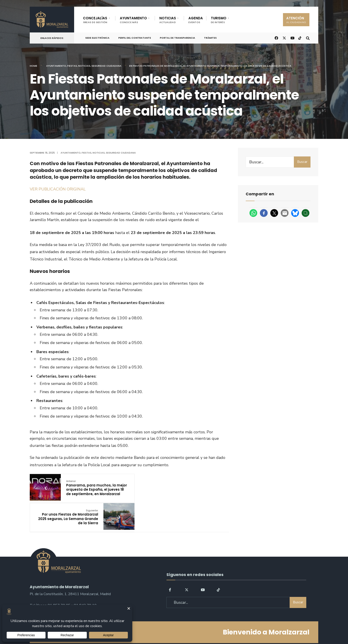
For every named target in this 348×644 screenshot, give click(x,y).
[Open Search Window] (308, 38)
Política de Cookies (202, 628)
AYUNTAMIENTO (133, 20)
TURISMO (219, 20)
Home (34, 66)
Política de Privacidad (146, 628)
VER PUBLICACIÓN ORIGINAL (58, 189)
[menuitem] (99, 19)
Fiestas (72, 66)
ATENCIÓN (296, 20)
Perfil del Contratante (135, 38)
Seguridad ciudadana (106, 66)
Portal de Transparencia (177, 38)
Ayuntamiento (56, 66)
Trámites (210, 38)
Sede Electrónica (97, 38)
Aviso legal (175, 628)
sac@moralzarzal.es (45, 586)
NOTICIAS (168, 20)
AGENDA (196, 20)
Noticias (84, 66)
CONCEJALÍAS (95, 20)
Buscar (302, 162)
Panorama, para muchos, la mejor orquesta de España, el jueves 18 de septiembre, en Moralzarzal (91, 490)
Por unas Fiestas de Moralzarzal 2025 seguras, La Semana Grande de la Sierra (165, 488)
